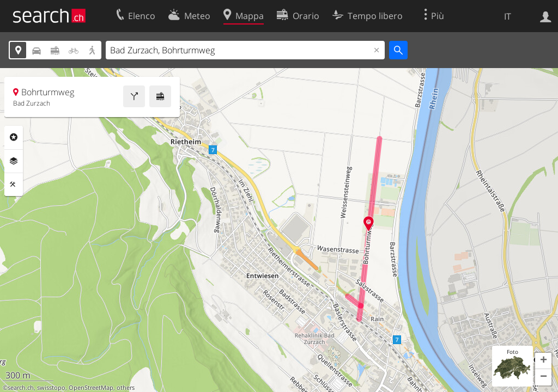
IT (508, 16)
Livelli (14, 161)
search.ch (21, 388)
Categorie (14, 137)
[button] (543, 361)
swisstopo (51, 388)
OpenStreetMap (91, 388)
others (126, 388)
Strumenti (14, 185)
